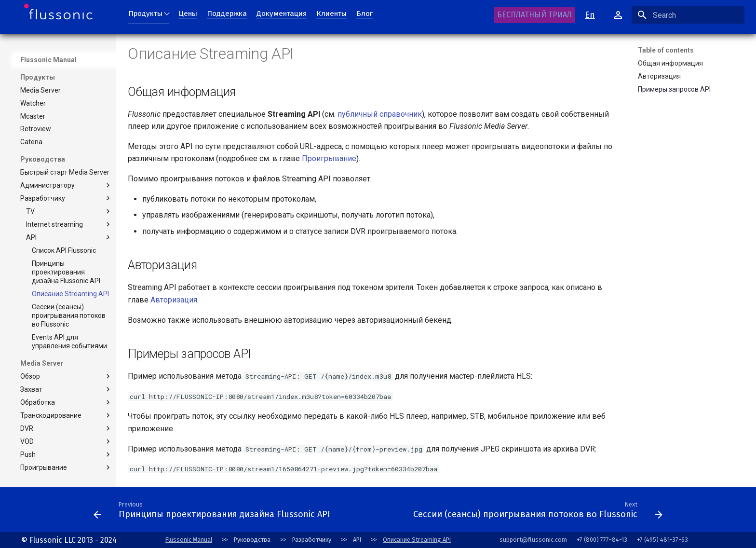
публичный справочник (380, 114)
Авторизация (174, 300)
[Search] (688, 15)
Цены (188, 14)
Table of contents (666, 50)
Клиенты (331, 14)
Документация (282, 14)
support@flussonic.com (533, 540)
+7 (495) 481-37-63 (662, 540)
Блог (364, 14)
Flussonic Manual (189, 540)
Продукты (145, 14)
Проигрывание (329, 158)
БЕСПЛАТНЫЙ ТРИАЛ (534, 15)
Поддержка (227, 14)
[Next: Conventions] (371, 512)
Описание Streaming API (417, 540)
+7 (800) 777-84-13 (602, 540)
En (590, 15)
